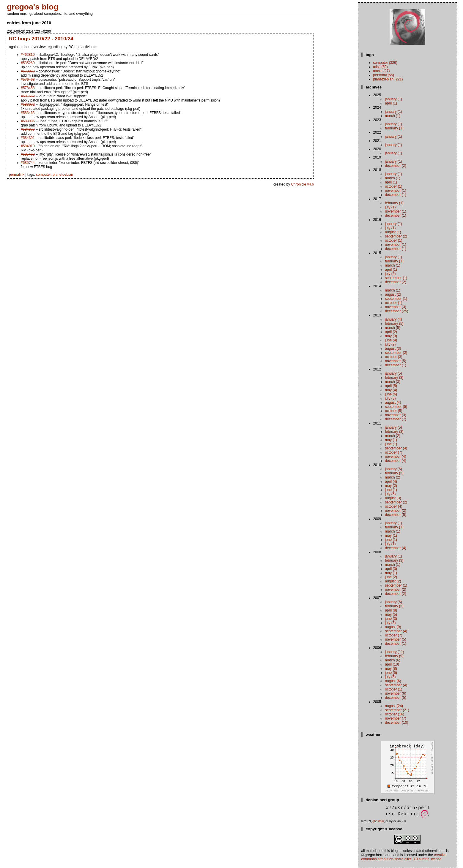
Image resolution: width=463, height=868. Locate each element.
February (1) (394, 128)
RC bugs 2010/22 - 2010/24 (41, 39)
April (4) (391, 481)
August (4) (393, 403)
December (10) (396, 723)
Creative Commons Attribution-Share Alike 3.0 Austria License (404, 857)
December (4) (395, 461)
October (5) (393, 411)
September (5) (396, 407)
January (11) (394, 652)
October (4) (393, 506)
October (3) (393, 357)
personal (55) (384, 75)
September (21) (397, 710)
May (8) (391, 669)
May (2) (391, 486)
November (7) (395, 718)
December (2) (395, 166)
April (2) (391, 332)
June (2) (391, 577)
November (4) (395, 457)
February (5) (394, 324)
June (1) (391, 444)
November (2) (395, 511)
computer (43, 175)
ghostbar (378, 821)
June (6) (391, 394)
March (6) (392, 660)
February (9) (394, 656)
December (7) (395, 419)
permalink (17, 175)
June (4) (391, 340)
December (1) (395, 195)
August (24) (394, 706)
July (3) (390, 398)
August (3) (393, 349)
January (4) (393, 319)
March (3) (392, 382)
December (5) (395, 515)
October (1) (393, 186)
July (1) (390, 207)
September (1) (396, 278)
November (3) (395, 307)
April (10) (392, 664)
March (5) (392, 328)
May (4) (391, 390)
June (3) (391, 619)
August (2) (393, 294)
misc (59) (380, 67)
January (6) (393, 469)
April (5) (391, 386)
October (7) (393, 452)
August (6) (393, 681)
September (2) (396, 236)
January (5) (393, 373)
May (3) (391, 336)
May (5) (391, 614)
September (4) (396, 448)
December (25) (396, 311)
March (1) (392, 116)
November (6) (395, 693)
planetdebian (63, 175)
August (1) (393, 232)
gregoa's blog (33, 7)
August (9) (393, 627)
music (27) (381, 71)
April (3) (391, 569)
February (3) (394, 378)
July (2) (390, 274)
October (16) (395, 714)
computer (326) (385, 63)
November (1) (395, 191)
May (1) (391, 440)
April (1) (391, 103)
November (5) (395, 361)
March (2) (392, 436)
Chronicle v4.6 (302, 184)
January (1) (393, 99)
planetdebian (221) (388, 79)
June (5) (391, 673)
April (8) (391, 610)
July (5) (390, 494)
